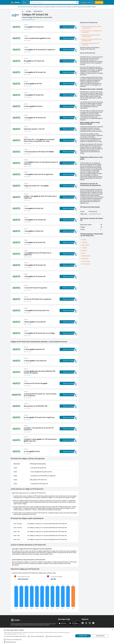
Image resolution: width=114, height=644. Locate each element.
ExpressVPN (85, 245)
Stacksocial (85, 259)
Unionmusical (86, 264)
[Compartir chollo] (87, 2)
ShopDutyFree (86, 256)
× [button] (112, 629)
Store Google (86, 261)
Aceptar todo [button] (83, 636)
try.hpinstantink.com (95, 214)
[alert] (57, 636)
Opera (84, 253)
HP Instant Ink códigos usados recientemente (91, 36)
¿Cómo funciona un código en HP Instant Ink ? (92, 31)
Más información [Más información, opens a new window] (21, 634)
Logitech (84, 248)
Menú (25, 2)
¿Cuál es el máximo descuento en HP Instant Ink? (92, 40)
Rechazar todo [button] (100, 636)
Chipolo (84, 240)
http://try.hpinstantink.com (29, 20)
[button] (38, 642)
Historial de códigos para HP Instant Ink (90, 44)
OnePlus (84, 250)
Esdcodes (85, 242)
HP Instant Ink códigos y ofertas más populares (91, 27)
